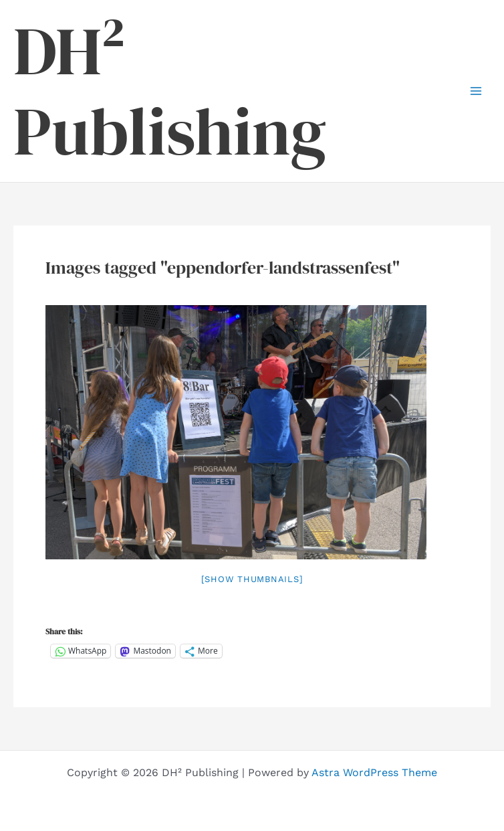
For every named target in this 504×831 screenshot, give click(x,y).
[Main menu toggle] (476, 91)
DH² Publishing (170, 91)
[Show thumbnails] (252, 579)
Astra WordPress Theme (374, 772)
